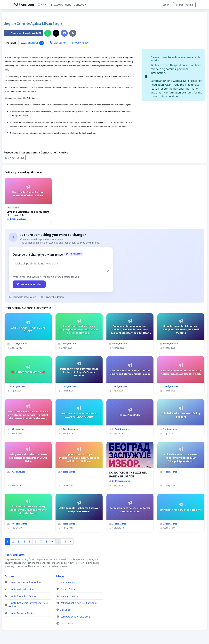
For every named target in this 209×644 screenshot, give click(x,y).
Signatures (33, 43)
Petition (11, 43)
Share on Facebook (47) (22, 33)
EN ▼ (42, 4)
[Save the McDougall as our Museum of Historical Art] (28, 200)
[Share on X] (56, 33)
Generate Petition (29, 284)
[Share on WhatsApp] (48, 33)
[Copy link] (73, 33)
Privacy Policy (80, 43)
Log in (166, 5)
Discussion (58, 43)
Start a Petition (184, 5)
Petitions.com (24, 5)
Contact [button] (79, 5)
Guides (10, 576)
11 (64, 542)
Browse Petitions (61, 5)
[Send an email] (64, 33)
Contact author (15, 158)
